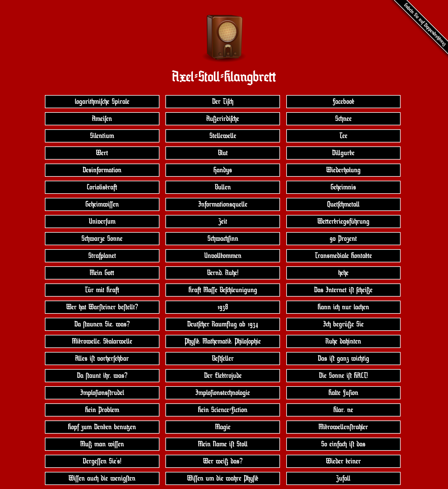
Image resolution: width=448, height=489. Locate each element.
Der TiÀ (223, 102)
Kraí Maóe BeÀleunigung (223, 290)
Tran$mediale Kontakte (343, 256)
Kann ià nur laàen (343, 307)
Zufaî (343, 478)
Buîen (223, 187)
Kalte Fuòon (343, 393)
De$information (102, 170)
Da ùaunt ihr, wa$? (102, 376)
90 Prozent (343, 239)
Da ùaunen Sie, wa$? (102, 324)
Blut (223, 153)
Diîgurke (343, 153)
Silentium (102, 136)
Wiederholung (343, 170)
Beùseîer (223, 359)
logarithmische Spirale (102, 102)
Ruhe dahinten (343, 341)
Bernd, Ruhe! (223, 273)
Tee (343, 136)
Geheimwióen (102, 204)
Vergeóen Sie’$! (102, 461)
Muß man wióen (102, 444)
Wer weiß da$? (223, 461)
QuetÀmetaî (343, 204)
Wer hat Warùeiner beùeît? (102, 307)
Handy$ (223, 170)
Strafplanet (102, 256)
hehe (343, 273)
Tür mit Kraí (102, 290)
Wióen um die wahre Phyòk (223, 478)
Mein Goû (102, 273)
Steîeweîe (223, 136)
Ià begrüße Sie (343, 324)
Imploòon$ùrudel (102, 393)
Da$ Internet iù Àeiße (343, 290)
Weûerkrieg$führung (343, 222)
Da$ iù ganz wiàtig (343, 359)
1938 (223, 307)
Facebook (343, 102)
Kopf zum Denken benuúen (102, 427)
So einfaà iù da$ (343, 444)
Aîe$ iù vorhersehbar (102, 359)
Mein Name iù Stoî (223, 444)
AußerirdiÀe (223, 119)
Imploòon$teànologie (223, 393)
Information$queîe (223, 204)
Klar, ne (343, 410)
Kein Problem (102, 410)
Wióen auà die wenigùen (102, 478)
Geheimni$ (343, 187)
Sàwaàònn (223, 239)
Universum (102, 222)
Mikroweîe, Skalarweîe (102, 341)
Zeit (223, 222)
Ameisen (102, 119)
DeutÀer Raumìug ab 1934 (223, 324)
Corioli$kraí (102, 187)
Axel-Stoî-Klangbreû (224, 77)
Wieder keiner (343, 461)
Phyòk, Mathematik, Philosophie (223, 341)
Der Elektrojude (223, 376)
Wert (102, 153)
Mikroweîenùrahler (343, 427)
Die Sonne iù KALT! (343, 376)
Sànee (343, 119)
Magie (223, 427)
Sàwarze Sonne (102, 239)
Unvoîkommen (223, 256)
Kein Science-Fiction (223, 410)
